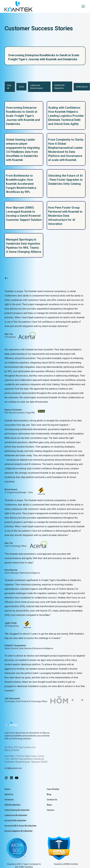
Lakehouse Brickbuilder (16, 815)
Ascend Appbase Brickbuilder (19, 831)
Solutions (9, 800)
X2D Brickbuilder (13, 805)
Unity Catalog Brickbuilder (17, 810)
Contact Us (52, 800)
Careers (51, 810)
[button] (83, 6)
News (49, 805)
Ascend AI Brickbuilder (15, 821)
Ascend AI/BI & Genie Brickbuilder (21, 826)
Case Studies (53, 789)
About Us (9, 794)
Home (7, 789)
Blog (49, 794)
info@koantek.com (13, 768)
